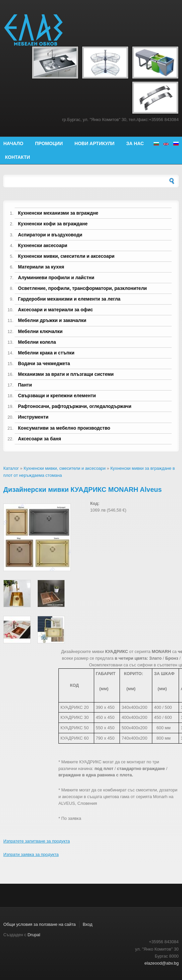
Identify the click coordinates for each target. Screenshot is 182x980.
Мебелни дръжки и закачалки (52, 320)
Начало (13, 143)
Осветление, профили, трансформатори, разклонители (82, 288)
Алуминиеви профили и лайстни (56, 278)
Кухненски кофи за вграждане (53, 224)
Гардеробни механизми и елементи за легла (69, 299)
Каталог (11, 468)
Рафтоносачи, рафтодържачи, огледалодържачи (75, 406)
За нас (135, 143)
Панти (25, 385)
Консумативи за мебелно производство (64, 428)
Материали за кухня (41, 267)
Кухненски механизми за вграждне (58, 213)
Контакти (18, 157)
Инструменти (33, 417)
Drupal (34, 935)
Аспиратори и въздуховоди (50, 235)
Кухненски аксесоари (43, 245)
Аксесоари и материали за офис (56, 310)
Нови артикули (95, 143)
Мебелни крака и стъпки (46, 353)
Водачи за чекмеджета (44, 363)
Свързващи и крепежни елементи (57, 396)
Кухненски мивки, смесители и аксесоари (66, 256)
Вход (88, 924)
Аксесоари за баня (40, 439)
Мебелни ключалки (40, 331)
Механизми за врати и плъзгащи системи (66, 374)
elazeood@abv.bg (162, 963)
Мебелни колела (37, 342)
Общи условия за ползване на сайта (40, 924)
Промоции (49, 143)
